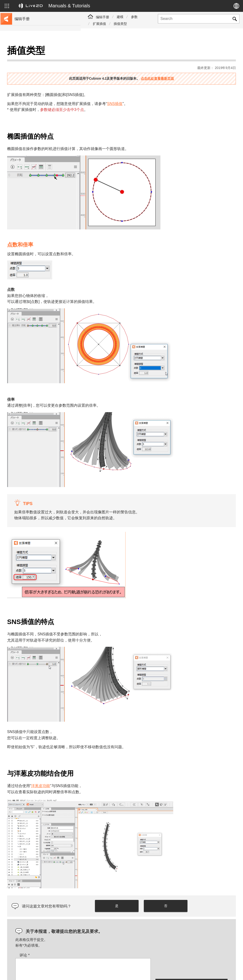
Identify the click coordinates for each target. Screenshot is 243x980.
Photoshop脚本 (27, 166)
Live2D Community (213, 969)
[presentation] (192, 920)
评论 (105, 907)
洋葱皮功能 (121, 747)
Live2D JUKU (162, 966)
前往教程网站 (26, 60)
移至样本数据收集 (29, 67)
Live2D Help (188, 966)
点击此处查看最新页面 (198, 67)
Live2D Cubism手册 (30, 52)
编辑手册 (103, 17)
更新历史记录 (26, 82)
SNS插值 (195, 92)
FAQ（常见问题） (29, 90)
